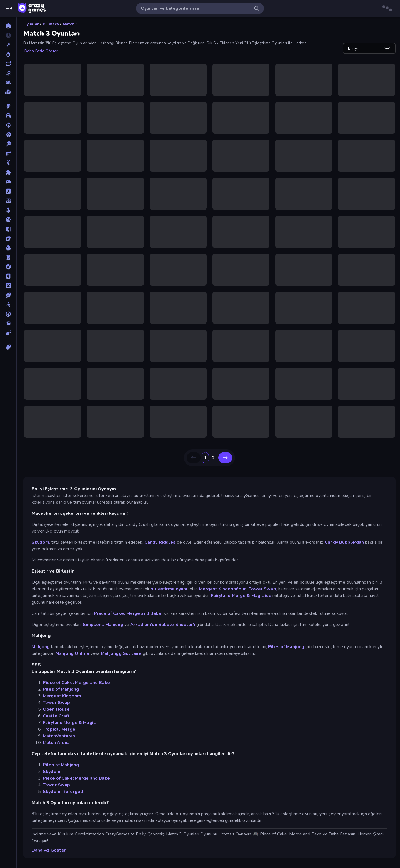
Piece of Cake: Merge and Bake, (128, 613)
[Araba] (8, 116)
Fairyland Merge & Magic (69, 723)
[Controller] (8, 182)
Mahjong (41, 647)
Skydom (52, 772)
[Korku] (8, 248)
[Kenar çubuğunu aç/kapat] (9, 8)
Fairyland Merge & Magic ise (241, 596)
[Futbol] (8, 201)
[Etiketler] (8, 347)
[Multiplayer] (8, 83)
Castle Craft (56, 716)
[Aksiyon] (8, 106)
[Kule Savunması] (8, 257)
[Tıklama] (8, 333)
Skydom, (41, 542)
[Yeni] (8, 45)
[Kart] (8, 238)
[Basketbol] (8, 135)
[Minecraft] (8, 286)
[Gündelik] (8, 210)
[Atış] (8, 125)
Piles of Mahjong (286, 647)
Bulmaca (51, 24)
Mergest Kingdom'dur (222, 589)
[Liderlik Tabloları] (8, 92)
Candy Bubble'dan (344, 542)
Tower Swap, (263, 589)
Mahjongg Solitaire (121, 653)
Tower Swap (56, 703)
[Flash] (8, 191)
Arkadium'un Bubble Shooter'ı (163, 625)
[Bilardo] (8, 144)
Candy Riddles (160, 542)
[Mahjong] (8, 276)
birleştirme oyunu (169, 589)
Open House (56, 709)
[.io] (8, 220)
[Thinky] (8, 324)
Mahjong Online (72, 653)
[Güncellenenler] (8, 64)
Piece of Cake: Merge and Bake (76, 683)
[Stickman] (8, 305)
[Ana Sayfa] (8, 26)
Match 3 (70, 24)
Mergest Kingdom (62, 696)
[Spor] (8, 295)
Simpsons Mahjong (103, 625)
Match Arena (56, 743)
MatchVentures (59, 736)
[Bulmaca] (8, 172)
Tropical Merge (59, 729)
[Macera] (8, 267)
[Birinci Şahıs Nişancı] (8, 153)
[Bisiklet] (8, 163)
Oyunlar (31, 24)
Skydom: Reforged (63, 792)
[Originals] (8, 73)
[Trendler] (8, 54)
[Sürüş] (8, 314)
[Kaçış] (8, 229)
